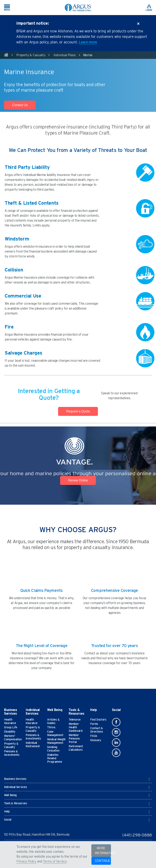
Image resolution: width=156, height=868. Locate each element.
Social (77, 820)
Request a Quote (78, 411)
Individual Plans (65, 55)
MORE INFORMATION (103, 851)
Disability (10, 732)
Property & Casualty (31, 55)
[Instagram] (116, 732)
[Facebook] (116, 722)
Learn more (88, 42)
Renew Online (78, 480)
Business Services (77, 779)
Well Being (77, 795)
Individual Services (77, 787)
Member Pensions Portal (74, 739)
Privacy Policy (26, 861)
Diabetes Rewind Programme (55, 758)
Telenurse (75, 720)
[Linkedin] (116, 743)
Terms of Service (55, 861)
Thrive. (51, 727)
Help (77, 812)
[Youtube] (116, 753)
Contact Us (20, 105)
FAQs (94, 736)
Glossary (96, 740)
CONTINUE (103, 861)
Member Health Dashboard (75, 727)
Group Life (11, 727)
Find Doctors (98, 720)
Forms (94, 724)
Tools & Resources (77, 804)
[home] (6, 56)
